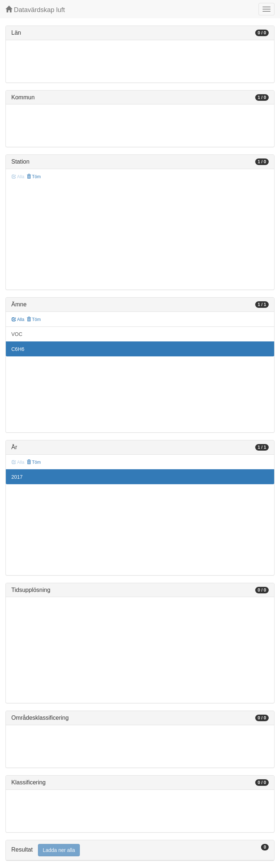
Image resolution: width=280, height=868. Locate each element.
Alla (18, 320)
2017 (17, 477)
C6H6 (18, 349)
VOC (17, 334)
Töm (34, 177)
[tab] (140, 850)
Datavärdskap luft (35, 10)
